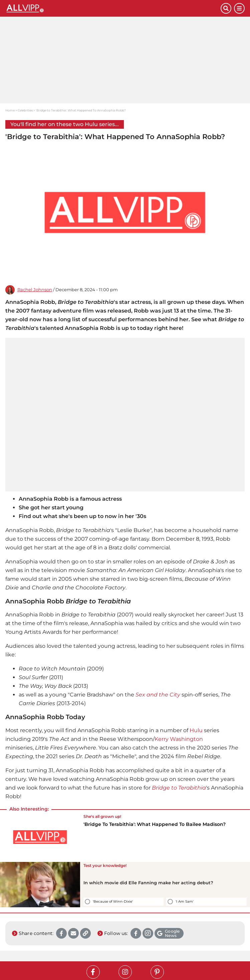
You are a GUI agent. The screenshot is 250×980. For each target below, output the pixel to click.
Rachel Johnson (35, 290)
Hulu (196, 730)
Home (10, 110)
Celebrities (25, 110)
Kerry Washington (179, 739)
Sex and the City (158, 695)
